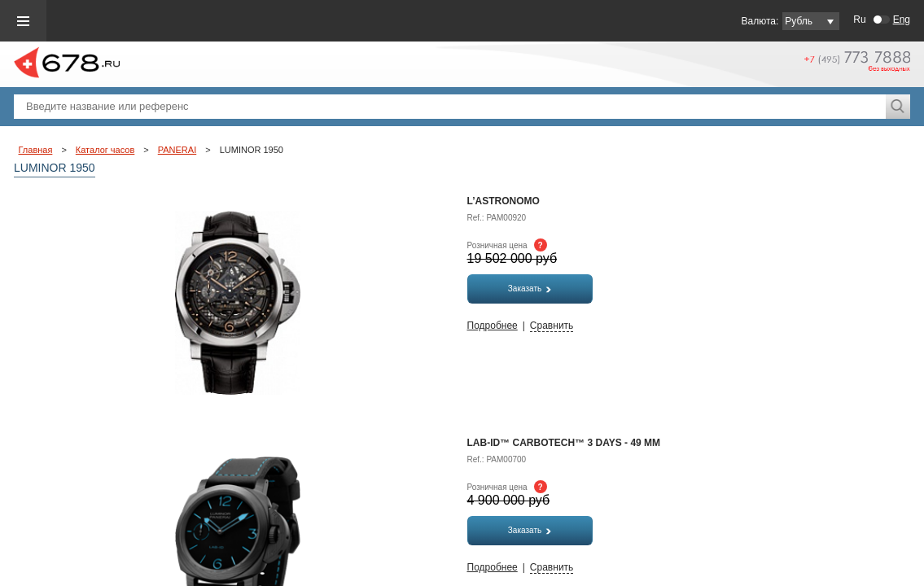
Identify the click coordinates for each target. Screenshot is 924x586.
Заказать (530, 289)
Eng (902, 20)
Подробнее (493, 326)
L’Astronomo (504, 201)
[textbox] (450, 107)
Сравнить (552, 326)
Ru (859, 20)
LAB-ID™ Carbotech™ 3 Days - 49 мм (564, 443)
